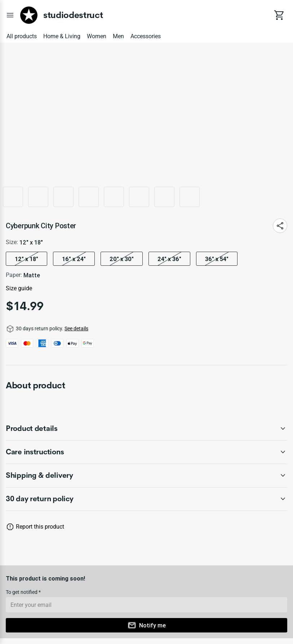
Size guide (19, 288)
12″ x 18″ (26, 259)
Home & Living (62, 36)
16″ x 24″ (74, 259)
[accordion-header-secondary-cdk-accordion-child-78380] (146, 429)
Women (97, 36)
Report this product (40, 527)
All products (22, 36)
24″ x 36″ (169, 259)
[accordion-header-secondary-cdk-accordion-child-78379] (146, 499)
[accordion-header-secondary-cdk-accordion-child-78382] (146, 476)
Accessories (146, 36)
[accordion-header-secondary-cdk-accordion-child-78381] (146, 452)
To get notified (22, 592)
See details (76, 328)
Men (118, 36)
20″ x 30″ (122, 259)
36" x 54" (217, 259)
